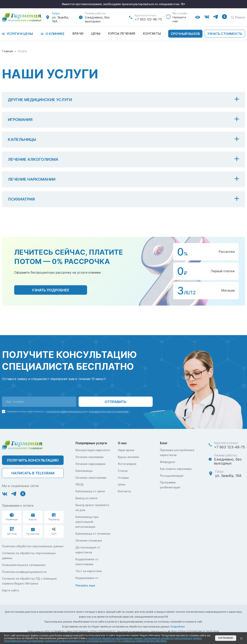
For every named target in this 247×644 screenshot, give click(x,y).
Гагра (56, 13)
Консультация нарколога (93, 450)
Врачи (78, 33)
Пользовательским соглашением (24, 641)
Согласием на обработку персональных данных (172, 638)
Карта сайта (10, 590)
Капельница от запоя (90, 491)
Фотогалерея (127, 464)
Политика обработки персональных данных (33, 546)
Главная (7, 51)
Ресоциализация (172, 476)
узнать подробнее (51, 290)
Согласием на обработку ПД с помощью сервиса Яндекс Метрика (126, 641)
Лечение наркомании (90, 464)
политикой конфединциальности (66, 411)
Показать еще (85, 585)
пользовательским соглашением (108, 411)
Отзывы (123, 478)
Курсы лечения (122, 33)
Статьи (123, 471)
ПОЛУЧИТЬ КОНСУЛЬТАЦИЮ (33, 460)
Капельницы (84, 471)
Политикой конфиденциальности (65, 641)
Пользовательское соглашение (24, 565)
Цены (96, 33)
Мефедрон (168, 462)
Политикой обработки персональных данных (115, 638)
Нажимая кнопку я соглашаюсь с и (67, 411)
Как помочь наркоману (176, 469)
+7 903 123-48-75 (148, 19)
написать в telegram (33, 473)
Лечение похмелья (89, 540)
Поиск (238, 17)
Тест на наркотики (89, 571)
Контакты (152, 33)
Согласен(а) (226, 638)
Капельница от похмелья (93, 534)
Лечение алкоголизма (91, 478)
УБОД (79, 484)
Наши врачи (126, 450)
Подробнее (178, 627)
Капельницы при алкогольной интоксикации (87, 522)
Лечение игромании (90, 457)
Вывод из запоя (86, 498)
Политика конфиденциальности (24, 572)
